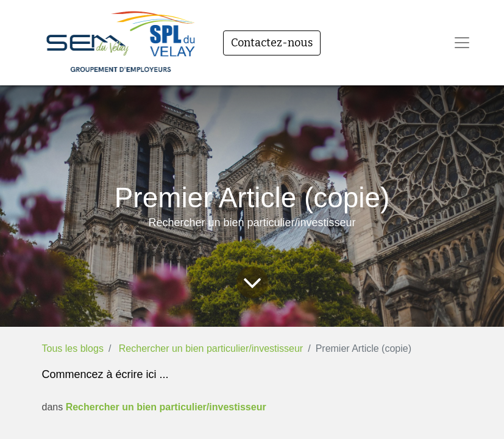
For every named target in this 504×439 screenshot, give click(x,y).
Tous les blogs (73, 348)
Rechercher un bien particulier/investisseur (211, 348)
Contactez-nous (272, 43)
